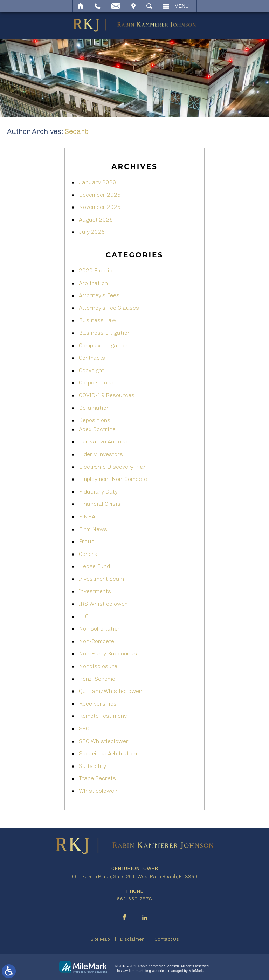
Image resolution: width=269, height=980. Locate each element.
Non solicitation (100, 629)
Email (116, 6)
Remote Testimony (103, 716)
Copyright (91, 370)
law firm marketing (137, 971)
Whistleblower (98, 791)
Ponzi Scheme (97, 679)
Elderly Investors (101, 454)
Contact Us (167, 939)
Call (98, 6)
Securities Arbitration (108, 753)
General (89, 554)
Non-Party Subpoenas (108, 654)
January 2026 (98, 182)
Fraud (87, 541)
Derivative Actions (103, 441)
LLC (84, 616)
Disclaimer (132, 939)
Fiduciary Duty (98, 492)
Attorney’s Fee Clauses (109, 308)
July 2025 (92, 232)
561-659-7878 (134, 899)
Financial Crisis (100, 504)
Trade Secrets (97, 778)
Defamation (94, 408)
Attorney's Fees (99, 295)
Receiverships (98, 704)
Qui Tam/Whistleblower (110, 691)
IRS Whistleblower (103, 604)
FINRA (87, 516)
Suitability (92, 766)
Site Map (100, 939)
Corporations (96, 383)
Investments (95, 591)
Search (149, 6)
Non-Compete (96, 641)
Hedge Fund (94, 566)
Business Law (98, 320)
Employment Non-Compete (113, 479)
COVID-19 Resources (107, 395)
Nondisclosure (98, 666)
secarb (77, 131)
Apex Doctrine (97, 429)
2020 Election (97, 270)
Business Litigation (105, 333)
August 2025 (96, 220)
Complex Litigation (103, 345)
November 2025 (100, 207)
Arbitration (93, 283)
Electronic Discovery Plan (113, 467)
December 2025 (100, 195)
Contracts (92, 358)
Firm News (93, 529)
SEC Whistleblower (104, 741)
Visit (133, 6)
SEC (84, 729)
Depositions (95, 420)
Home (81, 6)
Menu (182, 6)
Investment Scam (101, 579)
